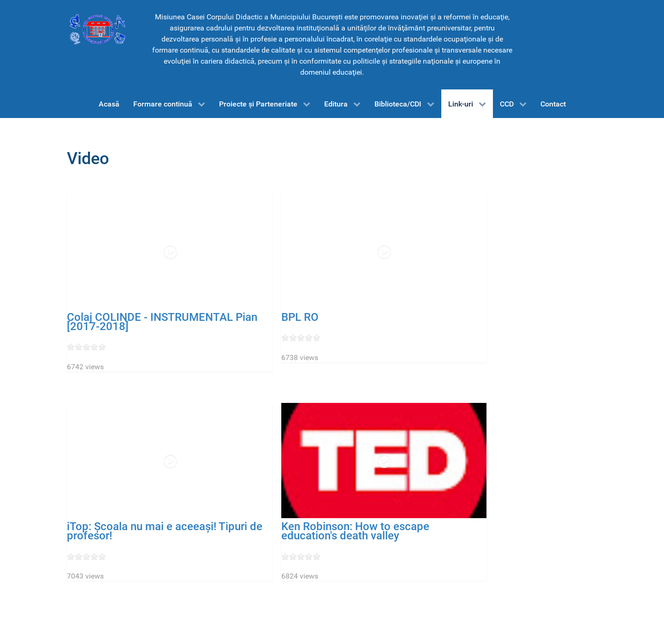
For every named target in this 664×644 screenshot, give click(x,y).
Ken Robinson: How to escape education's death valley (355, 531)
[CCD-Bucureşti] (97, 29)
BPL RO (300, 317)
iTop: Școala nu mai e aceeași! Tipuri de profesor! (165, 531)
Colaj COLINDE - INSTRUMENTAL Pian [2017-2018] (162, 322)
